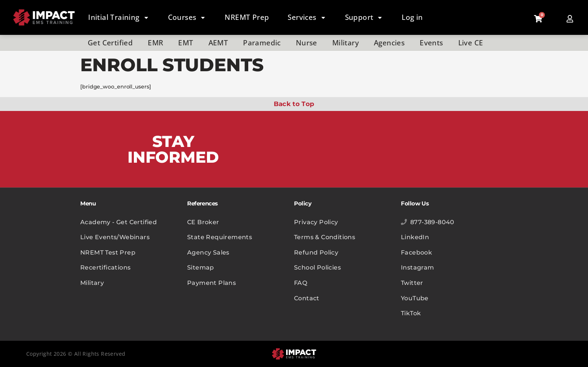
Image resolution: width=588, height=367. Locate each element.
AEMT (218, 43)
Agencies (389, 43)
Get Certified (110, 43)
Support (364, 18)
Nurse (307, 43)
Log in (412, 17)
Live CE (471, 43)
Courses (187, 18)
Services (307, 18)
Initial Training (118, 18)
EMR (155, 43)
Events (431, 43)
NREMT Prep (247, 17)
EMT (186, 43)
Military (346, 43)
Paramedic (262, 43)
